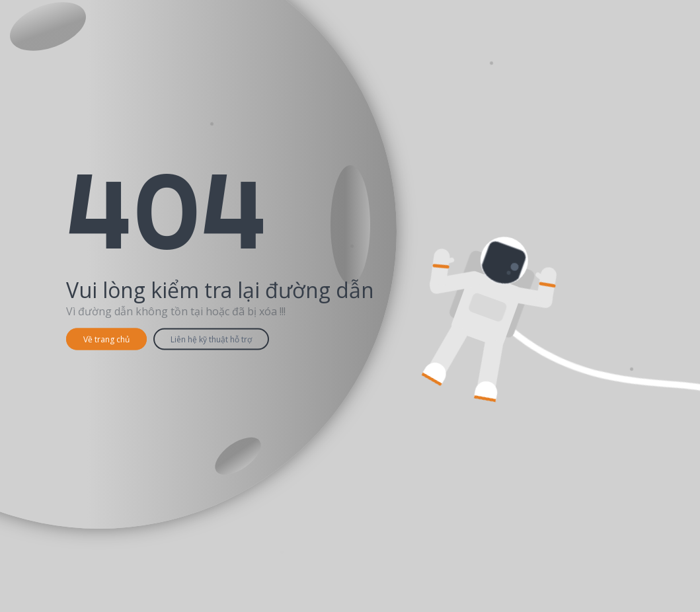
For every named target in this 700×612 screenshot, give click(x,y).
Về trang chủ (106, 339)
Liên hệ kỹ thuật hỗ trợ (211, 339)
